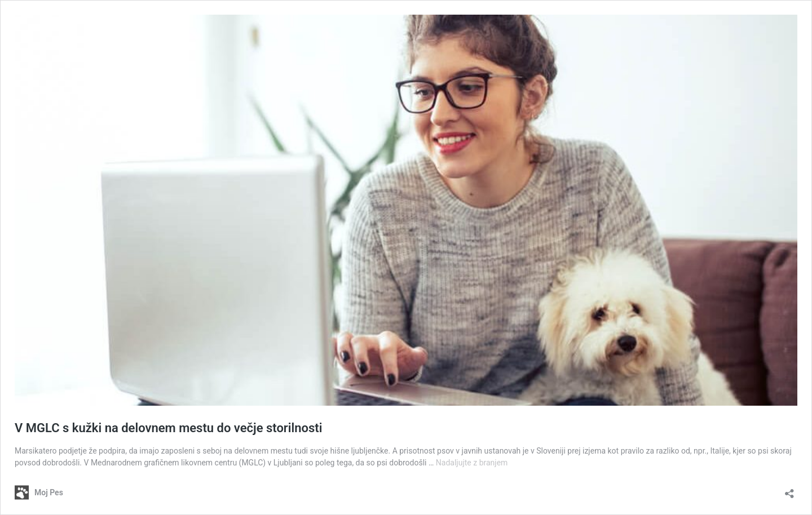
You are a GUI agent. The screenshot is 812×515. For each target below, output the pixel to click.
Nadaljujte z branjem (472, 463)
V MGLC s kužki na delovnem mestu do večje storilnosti (168, 428)
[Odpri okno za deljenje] (789, 490)
